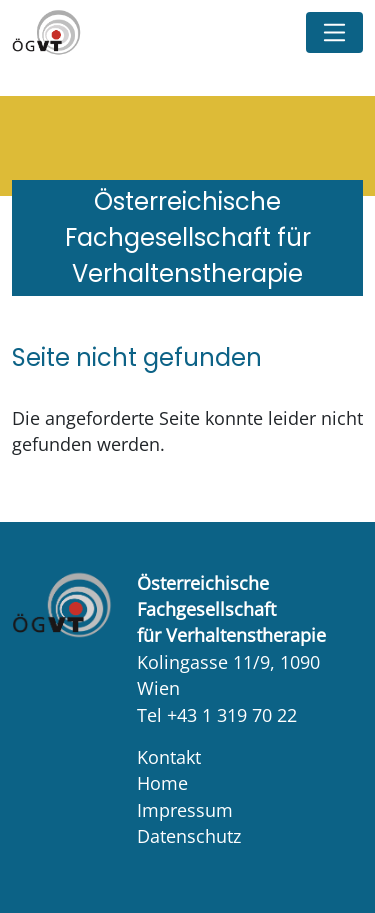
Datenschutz (189, 836)
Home (162, 783)
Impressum (185, 810)
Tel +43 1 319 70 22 (217, 715)
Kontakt (169, 757)
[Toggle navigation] (334, 32)
